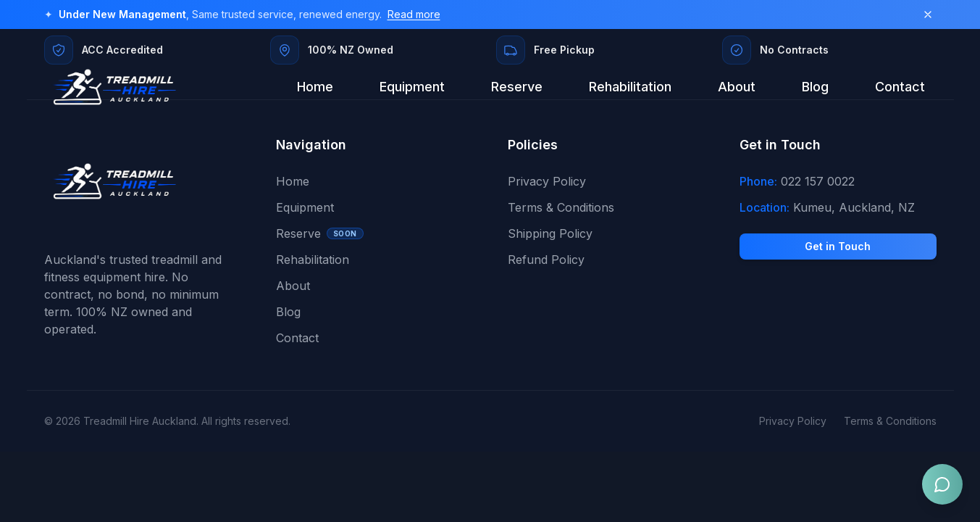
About (737, 87)
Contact (900, 87)
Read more (414, 14)
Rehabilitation (630, 87)
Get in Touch (838, 246)
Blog (815, 87)
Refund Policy (546, 260)
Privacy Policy (547, 181)
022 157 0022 (818, 181)
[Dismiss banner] (928, 14)
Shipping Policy (550, 233)
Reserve (517, 87)
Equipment (412, 87)
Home (315, 87)
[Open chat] (942, 484)
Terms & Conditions (561, 207)
